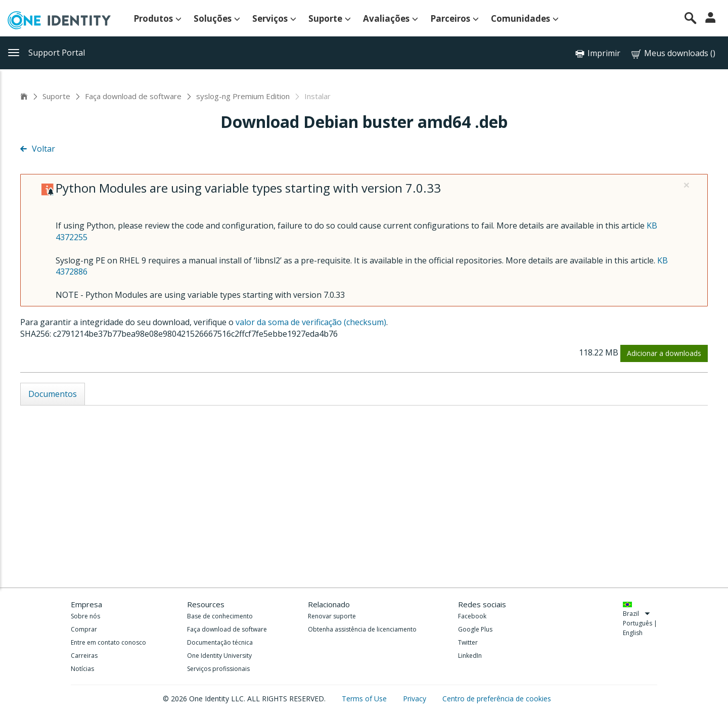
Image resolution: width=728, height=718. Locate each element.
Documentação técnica (220, 642)
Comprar (84, 629)
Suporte (330, 18)
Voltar (38, 149)
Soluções (217, 18)
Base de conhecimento (220, 616)
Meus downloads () (673, 53)
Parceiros (454, 18)
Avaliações (391, 18)
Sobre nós (85, 616)
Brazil (636, 614)
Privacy (416, 699)
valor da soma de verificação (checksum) (311, 322)
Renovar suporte (332, 616)
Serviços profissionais (218, 669)
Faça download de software (133, 96)
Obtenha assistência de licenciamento (362, 629)
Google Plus (475, 629)
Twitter (468, 642)
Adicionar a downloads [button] (664, 353)
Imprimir (604, 53)
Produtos (157, 18)
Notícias (82, 669)
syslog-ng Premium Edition (243, 96)
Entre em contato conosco (108, 642)
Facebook (472, 616)
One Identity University (219, 656)
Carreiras (84, 656)
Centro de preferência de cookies (497, 699)
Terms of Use (365, 699)
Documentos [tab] (53, 394)
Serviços (274, 18)
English (633, 633)
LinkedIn (470, 656)
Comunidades (525, 18)
